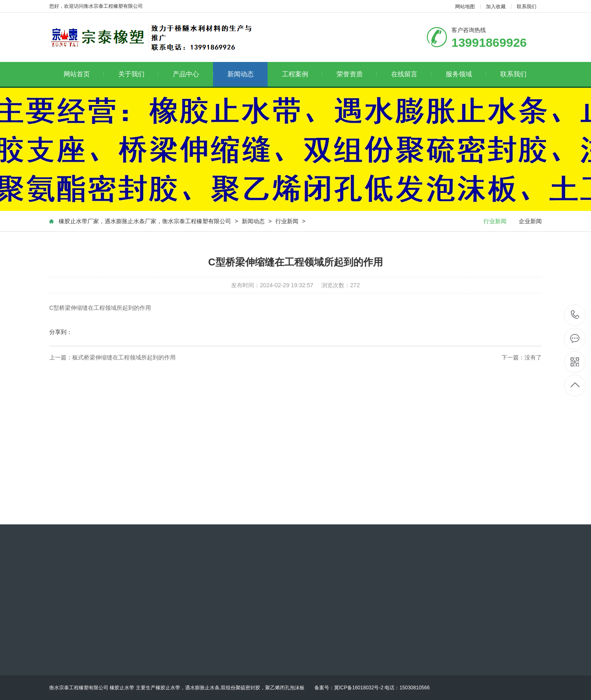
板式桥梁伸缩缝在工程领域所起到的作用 (124, 357)
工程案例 (302, 74)
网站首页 (84, 74)
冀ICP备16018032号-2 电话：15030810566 (382, 688)
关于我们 (139, 74)
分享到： (61, 332)
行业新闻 (287, 221)
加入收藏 (496, 7)
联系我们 (527, 7)
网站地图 (465, 7)
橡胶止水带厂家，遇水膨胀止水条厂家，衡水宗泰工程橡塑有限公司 (145, 221)
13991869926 (575, 315)
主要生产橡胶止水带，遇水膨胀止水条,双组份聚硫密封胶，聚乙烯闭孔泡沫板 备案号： (235, 688)
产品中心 (193, 74)
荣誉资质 (357, 74)
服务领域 (466, 74)
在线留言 (411, 74)
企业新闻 (530, 221)
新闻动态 (241, 74)
